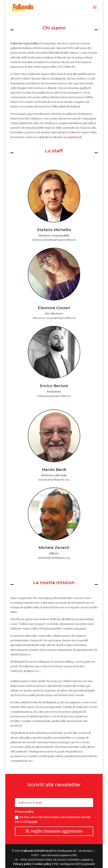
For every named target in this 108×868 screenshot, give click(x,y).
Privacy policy (22, 864)
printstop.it (75, 137)
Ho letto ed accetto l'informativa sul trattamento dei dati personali (53, 819)
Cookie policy (43, 864)
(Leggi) (33, 822)
